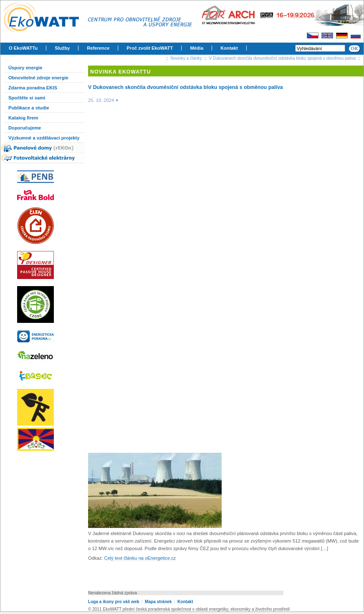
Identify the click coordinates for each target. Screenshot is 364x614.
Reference (98, 48)
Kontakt (229, 48)
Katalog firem (23, 118)
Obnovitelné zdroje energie (38, 78)
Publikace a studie (29, 108)
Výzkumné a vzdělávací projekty (44, 138)
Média (197, 48)
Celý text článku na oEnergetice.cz (140, 558)
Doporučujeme (25, 128)
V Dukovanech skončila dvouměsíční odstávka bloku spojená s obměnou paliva (282, 58)
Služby (62, 48)
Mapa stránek (158, 602)
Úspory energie (25, 68)
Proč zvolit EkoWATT (150, 48)
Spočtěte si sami (27, 98)
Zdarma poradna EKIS (33, 88)
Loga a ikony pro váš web (114, 602)
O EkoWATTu (23, 48)
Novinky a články (186, 58)
